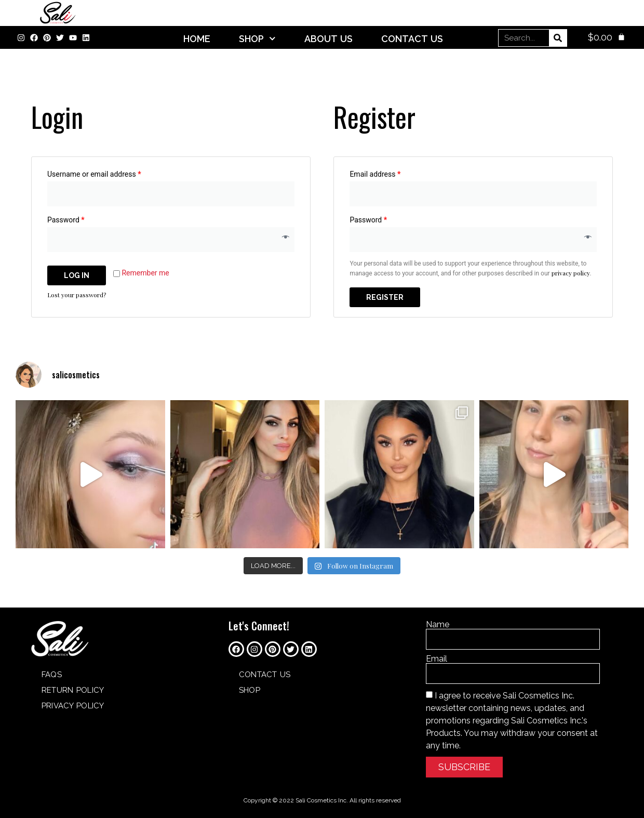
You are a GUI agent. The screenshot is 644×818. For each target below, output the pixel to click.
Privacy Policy (73, 706)
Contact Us (412, 39)
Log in (77, 275)
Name (438, 625)
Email (437, 659)
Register (385, 297)
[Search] (558, 38)
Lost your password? (77, 295)
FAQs (52, 675)
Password (66, 220)
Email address (375, 174)
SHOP (257, 39)
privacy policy (571, 273)
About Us (328, 39)
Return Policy (73, 690)
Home (197, 39)
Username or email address (94, 174)
